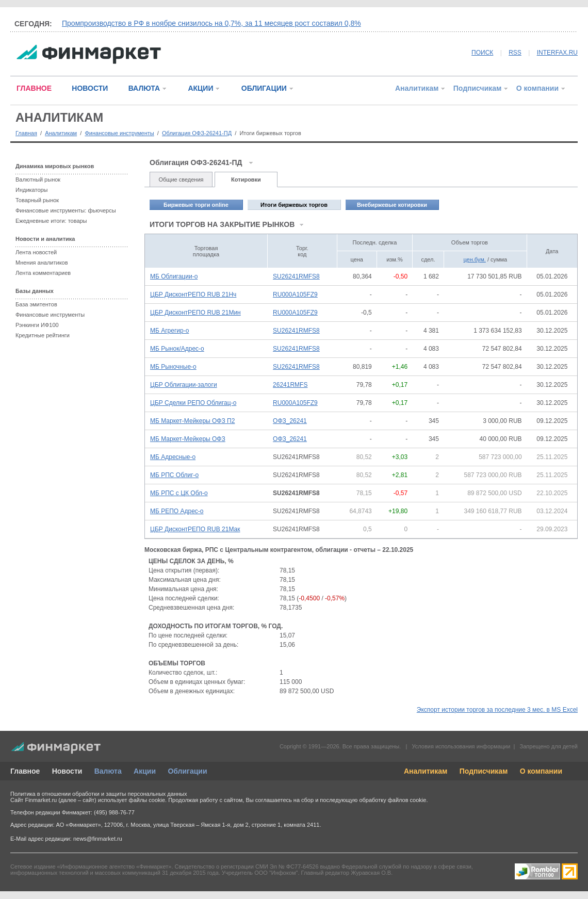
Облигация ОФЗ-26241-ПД (197, 133)
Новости (67, 771)
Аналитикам (417, 88)
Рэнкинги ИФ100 (37, 325)
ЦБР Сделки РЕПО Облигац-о (193, 403)
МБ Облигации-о (174, 276)
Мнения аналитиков (42, 263)
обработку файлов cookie (393, 800)
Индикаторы (32, 190)
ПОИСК (482, 53)
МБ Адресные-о (173, 457)
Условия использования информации (461, 746)
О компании (537, 88)
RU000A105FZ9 (295, 295)
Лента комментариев (43, 273)
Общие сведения (181, 179)
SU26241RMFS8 (296, 276)
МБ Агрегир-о (169, 331)
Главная (26, 133)
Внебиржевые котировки (392, 205)
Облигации (187, 771)
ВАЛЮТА (144, 88)
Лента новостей (36, 252)
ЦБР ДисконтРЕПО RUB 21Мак (195, 529)
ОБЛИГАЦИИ (264, 88)
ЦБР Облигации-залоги (184, 385)
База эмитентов (36, 304)
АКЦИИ (200, 88)
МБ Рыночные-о (173, 367)
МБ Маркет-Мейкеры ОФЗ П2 (192, 421)
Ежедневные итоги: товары (51, 221)
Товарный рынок (37, 200)
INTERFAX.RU (557, 53)
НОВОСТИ (90, 88)
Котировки (246, 179)
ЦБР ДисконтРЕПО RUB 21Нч (193, 295)
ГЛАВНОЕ (34, 88)
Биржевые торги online (196, 205)
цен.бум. (474, 259)
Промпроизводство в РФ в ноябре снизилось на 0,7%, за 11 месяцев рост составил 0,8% (211, 23)
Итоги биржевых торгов (294, 205)
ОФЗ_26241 (290, 421)
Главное (25, 771)
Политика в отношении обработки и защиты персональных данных (99, 794)
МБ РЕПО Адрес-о (177, 511)
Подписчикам (478, 88)
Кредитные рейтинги (43, 335)
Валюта (108, 771)
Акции (145, 771)
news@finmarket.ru (98, 839)
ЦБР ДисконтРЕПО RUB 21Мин (195, 313)
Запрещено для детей (549, 746)
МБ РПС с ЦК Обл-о (179, 493)
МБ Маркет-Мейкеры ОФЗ (188, 439)
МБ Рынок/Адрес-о (177, 349)
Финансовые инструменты (119, 133)
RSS (515, 53)
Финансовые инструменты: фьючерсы (66, 210)
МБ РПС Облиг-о (174, 475)
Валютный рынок (38, 179)
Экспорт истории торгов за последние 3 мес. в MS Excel (497, 710)
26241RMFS (290, 385)
